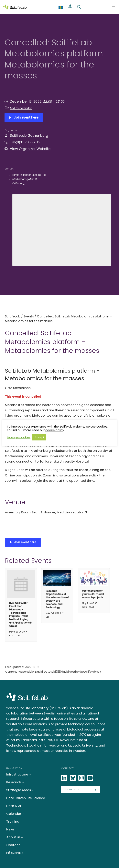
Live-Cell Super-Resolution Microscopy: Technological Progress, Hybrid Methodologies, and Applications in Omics (21, 614)
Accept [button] (39, 437)
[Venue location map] (62, 229)
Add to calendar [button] (18, 108)
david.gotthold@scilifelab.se (80, 672)
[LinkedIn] (65, 778)
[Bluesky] (73, 778)
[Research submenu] (23, 782)
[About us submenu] (22, 837)
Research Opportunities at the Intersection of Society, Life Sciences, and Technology (57, 599)
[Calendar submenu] (23, 814)
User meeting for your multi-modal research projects (93, 594)
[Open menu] (114, 7)
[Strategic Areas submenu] (33, 790)
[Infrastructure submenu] (30, 775)
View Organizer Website (30, 149)
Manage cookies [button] (19, 437)
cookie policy (55, 430)
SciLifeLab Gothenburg (29, 135)
